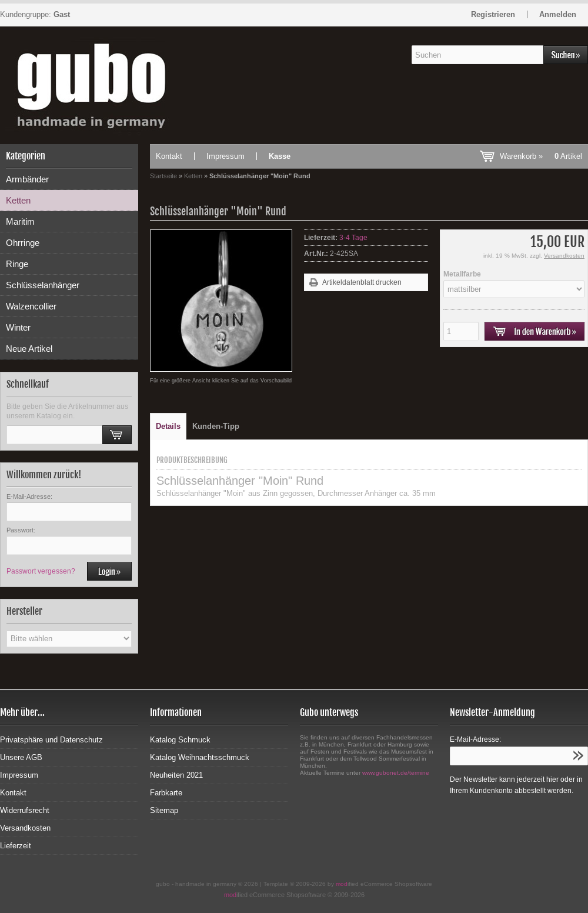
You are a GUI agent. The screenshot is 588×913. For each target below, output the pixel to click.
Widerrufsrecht (25, 810)
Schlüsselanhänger (43, 285)
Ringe (17, 264)
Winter (18, 327)
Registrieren (493, 14)
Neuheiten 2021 (176, 775)
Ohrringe (23, 243)
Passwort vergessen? (41, 571)
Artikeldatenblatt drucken (362, 282)
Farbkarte (166, 793)
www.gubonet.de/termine (396, 773)
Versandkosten (564, 256)
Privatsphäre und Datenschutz (51, 740)
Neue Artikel (29, 349)
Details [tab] (168, 426)
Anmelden (558, 14)
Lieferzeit (16, 846)
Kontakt (169, 156)
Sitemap (164, 810)
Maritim (20, 221)
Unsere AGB (21, 757)
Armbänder (27, 179)
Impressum (225, 156)
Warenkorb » (541, 156)
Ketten (18, 200)
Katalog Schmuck (180, 740)
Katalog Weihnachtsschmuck (200, 757)
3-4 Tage (353, 238)
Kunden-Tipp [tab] (216, 426)
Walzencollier (31, 306)
